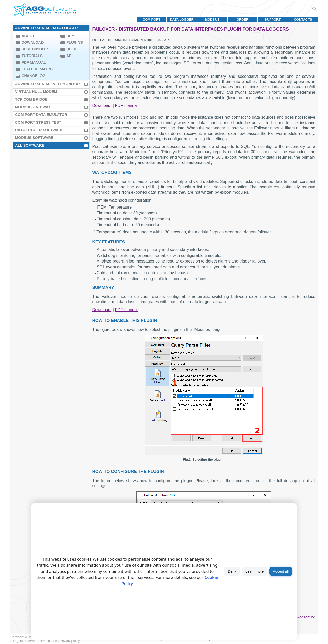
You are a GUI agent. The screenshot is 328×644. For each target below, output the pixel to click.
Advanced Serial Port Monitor (48, 84)
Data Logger (182, 20)
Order (242, 20)
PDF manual (34, 62)
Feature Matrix (38, 69)
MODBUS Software (34, 138)
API (69, 56)
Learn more (255, 571)
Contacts (303, 20)
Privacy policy (70, 641)
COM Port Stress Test (38, 122)
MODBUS (212, 20)
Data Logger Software (39, 130)
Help (71, 49)
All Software (30, 145)
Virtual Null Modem (36, 92)
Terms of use (48, 641)
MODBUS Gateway (33, 107)
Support (273, 20)
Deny (232, 571)
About (28, 36)
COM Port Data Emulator (41, 115)
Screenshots (36, 49)
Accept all (281, 571)
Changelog (34, 76)
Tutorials (32, 56)
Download (33, 42)
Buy (70, 36)
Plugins (75, 42)
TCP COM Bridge (31, 99)
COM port (152, 20)
